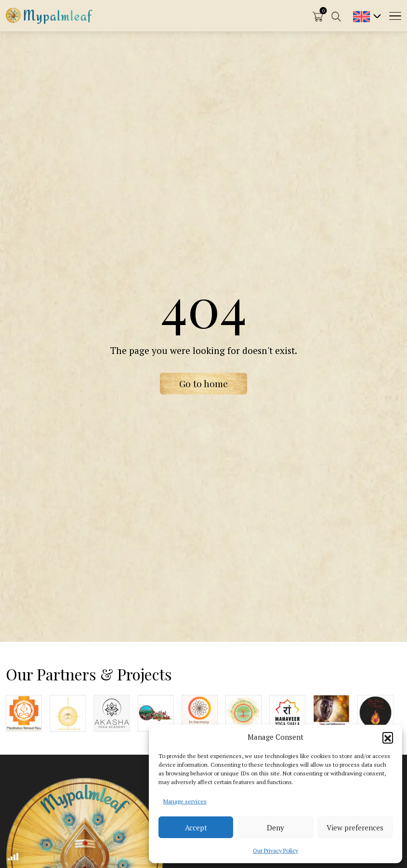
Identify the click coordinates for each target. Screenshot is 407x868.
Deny (276, 827)
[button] (388, 737)
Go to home (203, 383)
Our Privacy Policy (276, 850)
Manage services (185, 801)
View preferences (355, 827)
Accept (196, 827)
